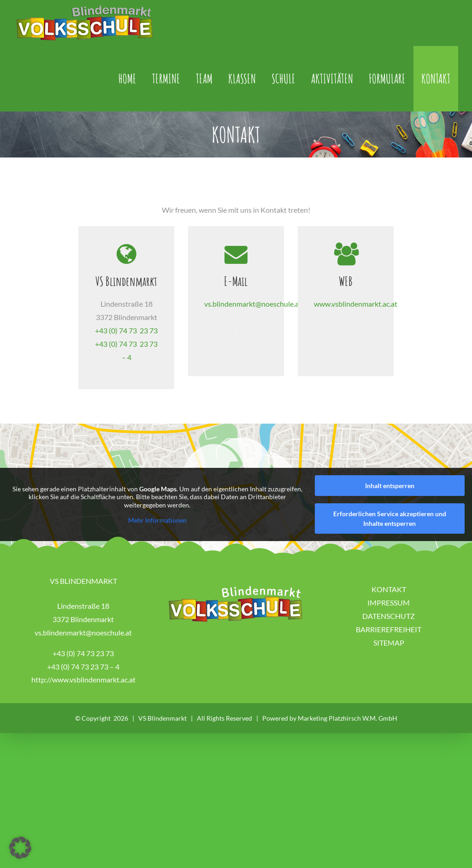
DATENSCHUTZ (389, 641)
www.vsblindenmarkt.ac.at (356, 307)
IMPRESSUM (389, 628)
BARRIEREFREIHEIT (389, 655)
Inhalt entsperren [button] (390, 511)
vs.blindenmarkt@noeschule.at (253, 307)
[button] (20, 848)
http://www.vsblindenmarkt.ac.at (83, 705)
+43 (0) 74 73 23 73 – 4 (83, 692)
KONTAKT (389, 615)
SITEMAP (389, 668)
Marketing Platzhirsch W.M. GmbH (348, 744)
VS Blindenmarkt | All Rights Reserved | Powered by (218, 744)
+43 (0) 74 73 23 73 (126, 356)
